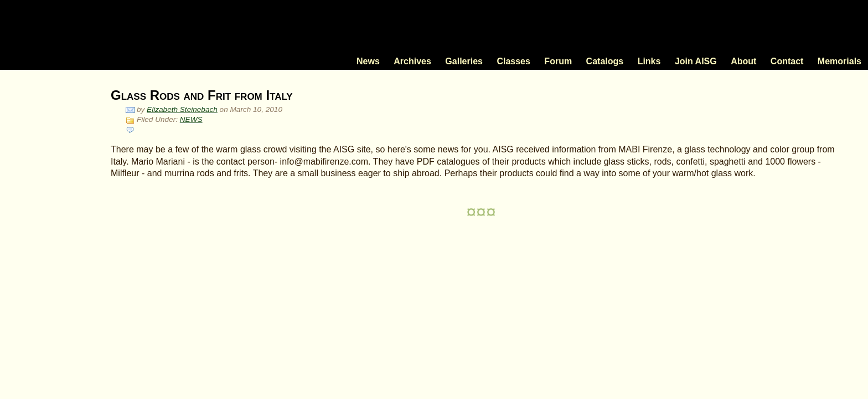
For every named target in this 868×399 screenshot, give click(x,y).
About (743, 61)
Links (649, 61)
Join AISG (696, 61)
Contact (787, 61)
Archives (412, 61)
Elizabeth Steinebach (182, 109)
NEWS (191, 119)
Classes (513, 61)
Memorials (839, 61)
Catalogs (605, 61)
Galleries (464, 61)
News (368, 61)
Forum (558, 61)
